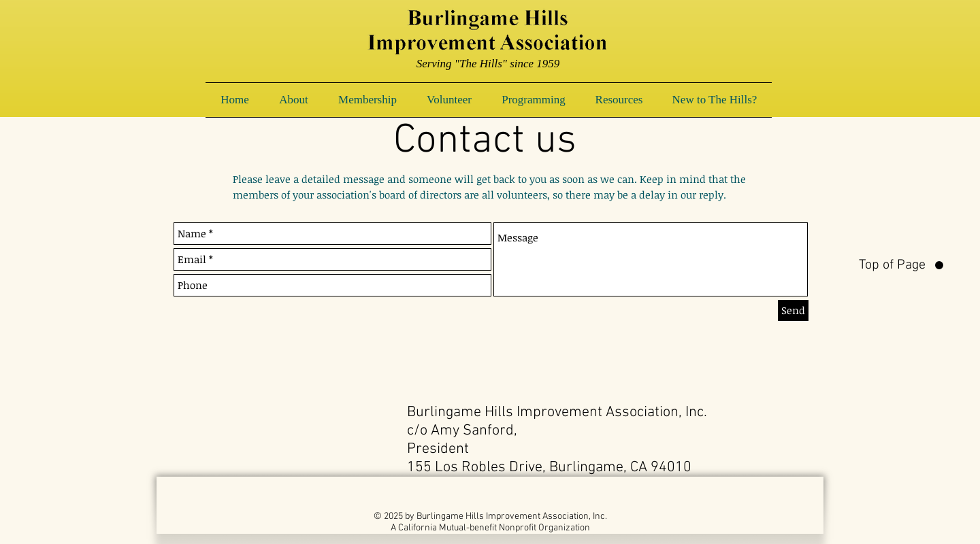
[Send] (793, 310)
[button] (294, 100)
